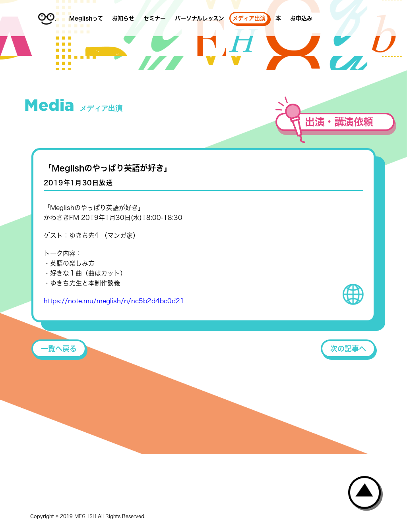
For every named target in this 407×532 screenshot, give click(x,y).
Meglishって (86, 18)
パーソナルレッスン (200, 18)
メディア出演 (249, 18)
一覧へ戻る (59, 349)
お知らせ (123, 18)
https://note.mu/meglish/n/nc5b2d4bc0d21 (114, 301)
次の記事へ (348, 349)
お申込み (301, 18)
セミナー (155, 18)
